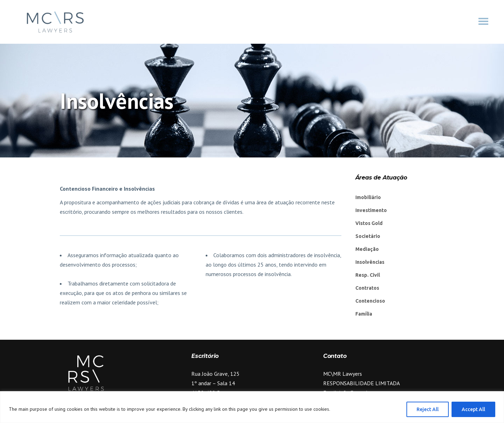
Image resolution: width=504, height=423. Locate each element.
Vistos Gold (369, 223)
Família (364, 314)
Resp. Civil (368, 275)
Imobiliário (368, 197)
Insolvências (370, 262)
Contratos (367, 288)
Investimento (371, 210)
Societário (368, 236)
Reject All (428, 409)
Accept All (473, 409)
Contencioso (370, 301)
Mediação (367, 249)
